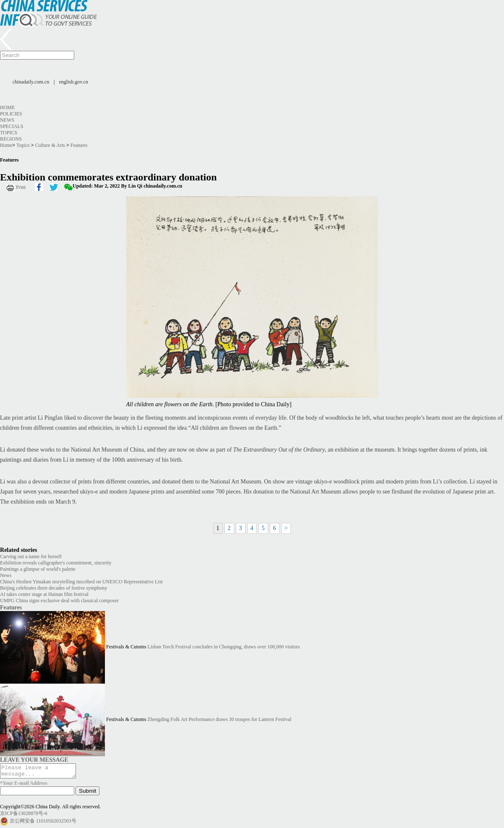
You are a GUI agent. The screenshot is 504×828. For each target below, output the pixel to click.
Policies (11, 114)
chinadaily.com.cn (31, 82)
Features (79, 145)
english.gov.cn (74, 82)
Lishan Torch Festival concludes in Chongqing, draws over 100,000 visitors (223, 647)
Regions (11, 139)
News (7, 120)
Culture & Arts (50, 145)
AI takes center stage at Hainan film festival (44, 594)
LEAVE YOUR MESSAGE (34, 760)
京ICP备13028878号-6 (24, 816)
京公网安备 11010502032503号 (43, 823)
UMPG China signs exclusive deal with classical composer (59, 601)
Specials (12, 126)
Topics (9, 133)
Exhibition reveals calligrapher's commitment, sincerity (56, 563)
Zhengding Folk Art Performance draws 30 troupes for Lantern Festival (219, 719)
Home (7, 107)
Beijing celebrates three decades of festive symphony (54, 588)
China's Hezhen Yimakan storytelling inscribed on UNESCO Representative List (81, 582)
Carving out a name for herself (31, 556)
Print (21, 187)
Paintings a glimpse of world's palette (38, 569)
